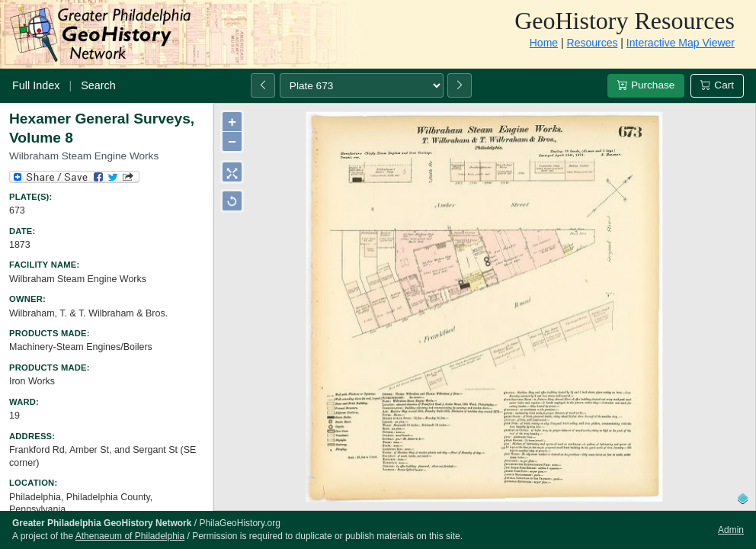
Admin (731, 530)
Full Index (36, 85)
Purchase (646, 85)
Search (98, 85)
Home (544, 43)
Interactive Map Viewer (681, 43)
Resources (593, 43)
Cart (717, 85)
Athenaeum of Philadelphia (130, 536)
